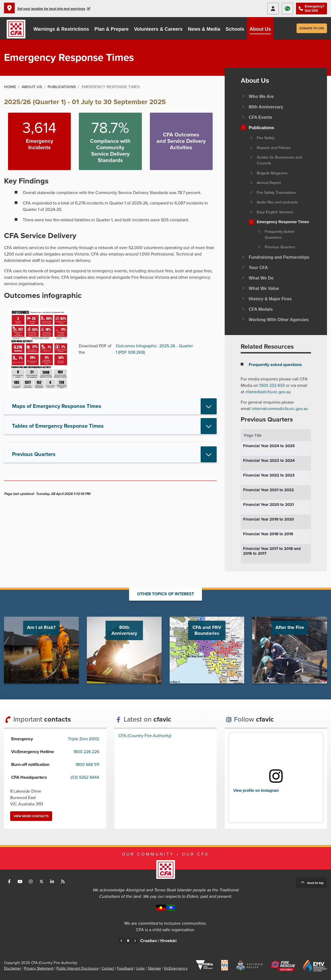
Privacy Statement (39, 968)
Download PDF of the (95, 349)
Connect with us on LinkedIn (52, 881)
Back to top (315, 883)
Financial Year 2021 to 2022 (268, 490)
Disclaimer (13, 968)
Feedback (125, 968)
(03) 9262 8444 (85, 777)
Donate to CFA (312, 28)
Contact (108, 968)
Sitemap (154, 968)
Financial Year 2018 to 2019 (268, 534)
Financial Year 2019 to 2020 (268, 519)
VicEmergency (176, 968)
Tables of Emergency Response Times (58, 426)
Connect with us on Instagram (31, 881)
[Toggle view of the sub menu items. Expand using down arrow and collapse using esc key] (243, 107)
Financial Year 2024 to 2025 (269, 446)
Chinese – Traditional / (149, 941)
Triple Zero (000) (83, 739)
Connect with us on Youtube (20, 881)
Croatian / (209, 941)
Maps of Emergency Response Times (57, 406)
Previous (122, 941)
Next (135, 941)
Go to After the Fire (290, 650)
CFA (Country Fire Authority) (145, 736)
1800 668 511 (87, 765)
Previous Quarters (34, 454)
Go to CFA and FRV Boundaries (207, 650)
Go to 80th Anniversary (124, 650)
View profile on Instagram (256, 790)
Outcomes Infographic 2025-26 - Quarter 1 (154, 349)
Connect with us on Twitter (41, 881)
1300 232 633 (272, 385)
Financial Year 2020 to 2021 (268, 505)
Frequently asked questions (275, 365)
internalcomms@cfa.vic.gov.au (280, 409)
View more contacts (31, 816)
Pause (128, 941)
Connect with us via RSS (63, 881)
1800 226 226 (86, 752)
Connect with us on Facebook (9, 881)
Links (141, 968)
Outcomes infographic (43, 296)
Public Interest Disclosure (77, 968)
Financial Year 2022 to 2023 (269, 475)
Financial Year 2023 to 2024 (269, 461)
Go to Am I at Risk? (41, 650)
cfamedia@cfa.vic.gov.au (268, 392)
